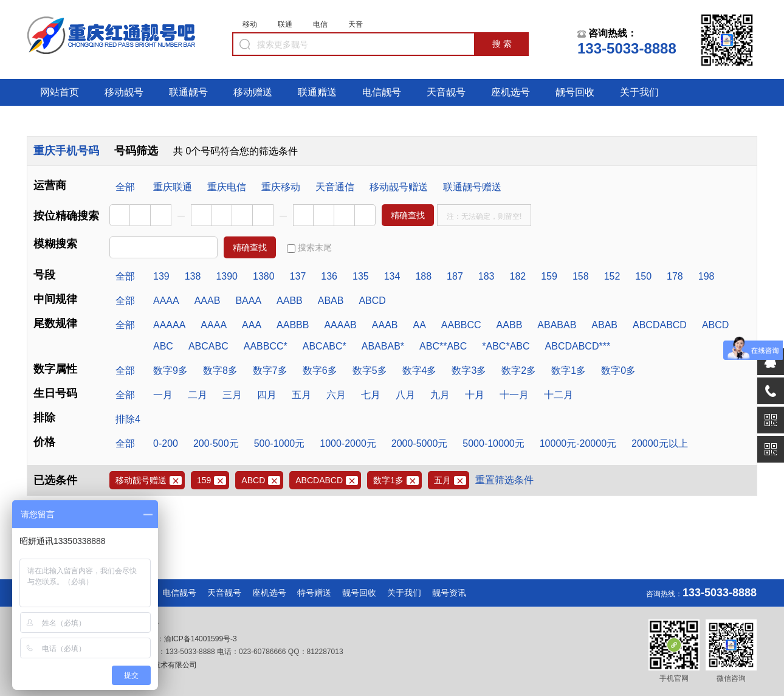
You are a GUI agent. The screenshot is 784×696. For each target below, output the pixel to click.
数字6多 (320, 370)
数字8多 (220, 370)
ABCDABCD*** (578, 346)
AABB (290, 301)
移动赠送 (253, 92)
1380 (264, 276)
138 (193, 276)
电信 (320, 24)
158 (581, 276)
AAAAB (340, 325)
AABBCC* (266, 346)
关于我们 (639, 92)
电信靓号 (382, 92)
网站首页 (60, 92)
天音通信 (335, 187)
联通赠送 (317, 92)
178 (675, 276)
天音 (356, 24)
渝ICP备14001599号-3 (201, 639)
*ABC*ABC (506, 346)
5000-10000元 (493, 443)
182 (518, 276)
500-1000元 (280, 443)
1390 (227, 276)
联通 (285, 24)
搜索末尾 (309, 248)
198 (707, 276)
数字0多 (618, 370)
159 (549, 276)
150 (643, 276)
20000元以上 (660, 443)
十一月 (514, 395)
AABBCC (461, 325)
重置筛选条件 (504, 480)
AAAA (166, 301)
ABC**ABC (443, 346)
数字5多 (370, 370)
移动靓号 (124, 92)
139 (161, 276)
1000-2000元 (348, 443)
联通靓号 (188, 92)
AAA (252, 325)
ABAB (331, 301)
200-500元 (216, 443)
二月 (198, 395)
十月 (475, 395)
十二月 (559, 395)
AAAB (208, 301)
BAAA (248, 301)
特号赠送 (314, 593)
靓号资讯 (449, 593)
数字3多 (469, 370)
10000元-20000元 (578, 443)
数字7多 (270, 370)
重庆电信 (227, 187)
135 (361, 276)
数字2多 (519, 370)
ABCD (372, 301)
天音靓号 (446, 92)
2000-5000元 (420, 443)
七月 (371, 395)
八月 (405, 395)
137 (298, 276)
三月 (232, 395)
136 (329, 276)
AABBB (293, 325)
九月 (440, 395)
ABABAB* (383, 346)
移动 (250, 24)
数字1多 (569, 370)
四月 (267, 395)
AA (419, 325)
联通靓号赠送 (472, 187)
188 (423, 276)
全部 (125, 187)
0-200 (166, 443)
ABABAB (557, 325)
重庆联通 (173, 187)
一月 (163, 395)
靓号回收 (575, 92)
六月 (336, 395)
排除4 (128, 419)
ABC (163, 346)
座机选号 (511, 92)
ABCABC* (325, 346)
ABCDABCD (660, 325)
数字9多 (170, 370)
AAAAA (169, 325)
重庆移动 (281, 187)
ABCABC (208, 346)
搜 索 (502, 44)
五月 (301, 395)
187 (455, 276)
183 (487, 276)
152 (612, 276)
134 (392, 276)
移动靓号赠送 (399, 187)
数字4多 (420, 370)
